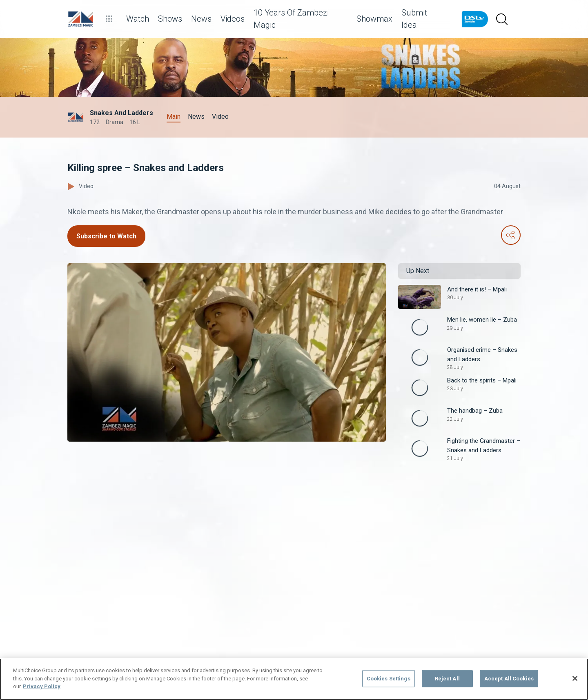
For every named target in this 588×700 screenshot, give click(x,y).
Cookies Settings (389, 679)
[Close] (575, 678)
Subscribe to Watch (106, 236)
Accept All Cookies (509, 679)
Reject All (447, 679)
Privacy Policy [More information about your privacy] (42, 686)
